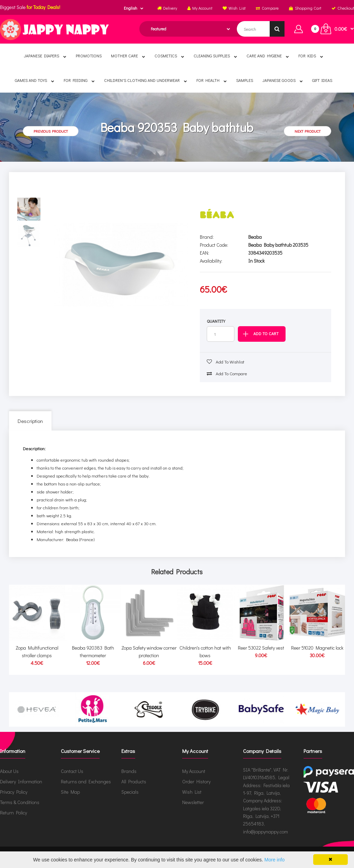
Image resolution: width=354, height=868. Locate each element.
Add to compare (227, 373)
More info (274, 860)
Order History (196, 781)
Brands (129, 771)
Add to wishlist (226, 362)
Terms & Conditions (20, 802)
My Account (194, 771)
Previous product (51, 131)
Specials (130, 792)
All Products (134, 781)
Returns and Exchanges (86, 781)
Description (30, 421)
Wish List (192, 792)
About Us (9, 771)
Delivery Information (21, 781)
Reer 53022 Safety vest (261, 648)
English (131, 8)
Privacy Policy (14, 792)
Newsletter (193, 802)
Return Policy (13, 813)
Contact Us (72, 771)
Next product (308, 131)
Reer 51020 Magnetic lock (317, 648)
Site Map (70, 792)
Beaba (255, 237)
